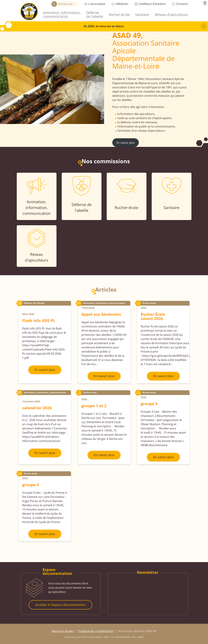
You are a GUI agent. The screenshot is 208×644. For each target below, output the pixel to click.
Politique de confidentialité (96, 631)
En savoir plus (126, 143)
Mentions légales (63, 631)
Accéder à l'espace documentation (60, 605)
